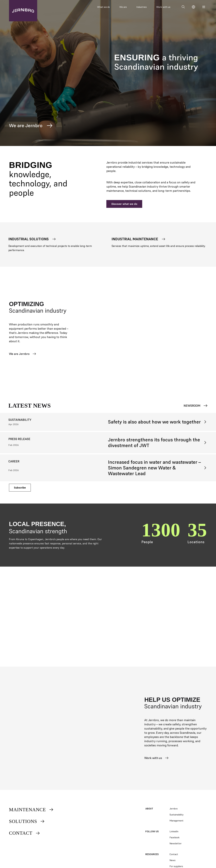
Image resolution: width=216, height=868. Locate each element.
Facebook (175, 837)
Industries (142, 7)
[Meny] (204, 7)
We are (123, 7)
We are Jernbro (31, 126)
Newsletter (175, 843)
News (172, 860)
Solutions (27, 821)
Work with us (163, 7)
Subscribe (20, 488)
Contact (25, 833)
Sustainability (177, 815)
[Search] (183, 7)
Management (176, 821)
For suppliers (176, 866)
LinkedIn (174, 831)
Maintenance (31, 810)
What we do (103, 7)
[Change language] (193, 7)
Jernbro (174, 809)
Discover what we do (124, 204)
